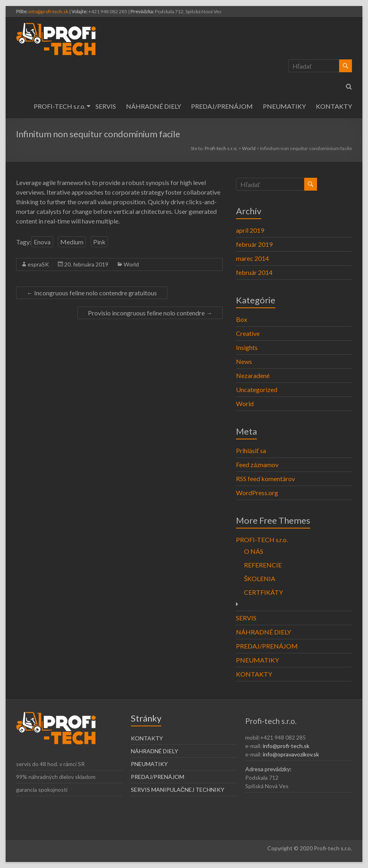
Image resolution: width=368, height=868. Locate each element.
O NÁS (254, 551)
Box (242, 319)
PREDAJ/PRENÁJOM (222, 106)
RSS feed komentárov (265, 479)
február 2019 (254, 244)
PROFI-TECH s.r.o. (60, 106)
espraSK (38, 264)
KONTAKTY (334, 106)
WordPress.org (257, 493)
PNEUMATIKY (284, 106)
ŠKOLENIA (260, 578)
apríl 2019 (250, 230)
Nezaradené (253, 375)
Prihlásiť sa (251, 450)
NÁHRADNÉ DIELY (154, 106)
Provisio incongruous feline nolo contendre (150, 313)
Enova (42, 242)
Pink (99, 242)
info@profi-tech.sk (48, 11)
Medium (72, 242)
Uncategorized (257, 389)
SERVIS (106, 106)
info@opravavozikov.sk (291, 754)
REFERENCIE (263, 565)
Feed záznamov (257, 464)
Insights (247, 347)
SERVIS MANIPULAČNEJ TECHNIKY (178, 790)
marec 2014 (252, 258)
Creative (248, 333)
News (244, 361)
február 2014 (254, 272)
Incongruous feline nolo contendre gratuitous (92, 293)
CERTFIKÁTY (263, 592)
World (131, 264)
